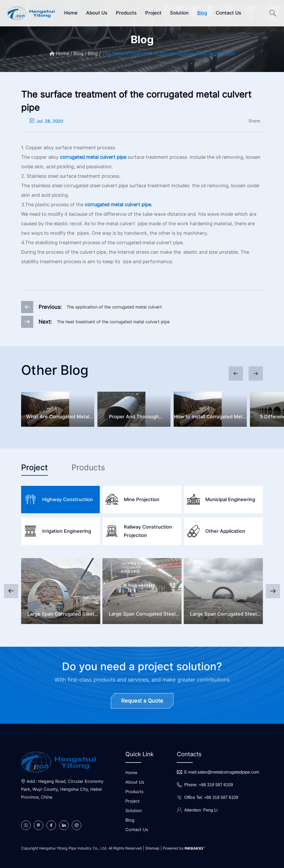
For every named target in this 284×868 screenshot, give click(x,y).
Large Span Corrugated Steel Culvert (61, 615)
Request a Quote (142, 701)
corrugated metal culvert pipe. (119, 205)
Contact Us (228, 13)
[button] (256, 373)
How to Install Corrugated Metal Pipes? (210, 417)
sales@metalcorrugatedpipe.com (228, 772)
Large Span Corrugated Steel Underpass (223, 615)
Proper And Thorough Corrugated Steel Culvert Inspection (134, 417)
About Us (97, 13)
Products (126, 13)
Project (153, 13)
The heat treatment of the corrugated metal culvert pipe (113, 322)
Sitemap (152, 848)
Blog (202, 13)
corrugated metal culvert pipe (93, 157)
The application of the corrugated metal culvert (114, 307)
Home (71, 13)
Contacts (189, 754)
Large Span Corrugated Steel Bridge (142, 615)
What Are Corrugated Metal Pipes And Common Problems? (58, 417)
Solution (179, 13)
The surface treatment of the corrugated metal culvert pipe (168, 53)
